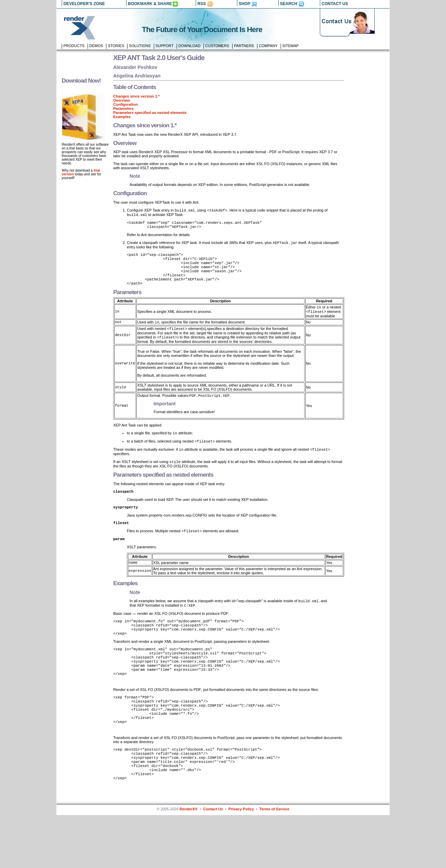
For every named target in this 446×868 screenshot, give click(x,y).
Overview (122, 100)
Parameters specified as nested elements (150, 113)
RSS (202, 4)
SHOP (244, 4)
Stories (116, 46)
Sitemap (291, 46)
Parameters (123, 108)
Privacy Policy (241, 862)
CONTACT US (335, 4)
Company (268, 46)
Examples (122, 117)
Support (165, 46)
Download (189, 46)
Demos (96, 46)
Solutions (140, 46)
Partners (244, 46)
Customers (217, 46)
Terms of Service (274, 862)
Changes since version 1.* (136, 96)
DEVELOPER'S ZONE (84, 4)
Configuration (125, 104)
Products (74, 46)
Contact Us (213, 862)
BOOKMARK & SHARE (150, 4)
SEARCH (289, 4)
